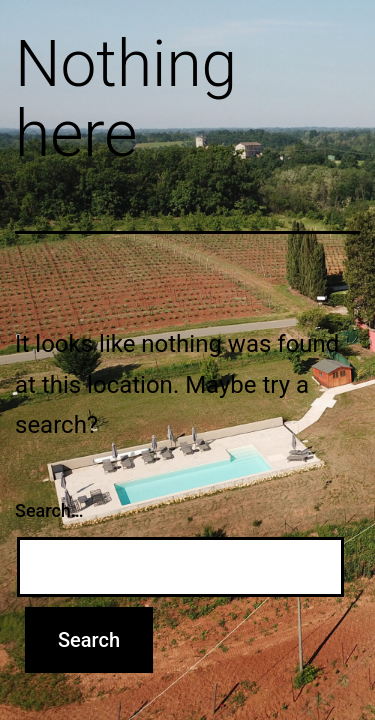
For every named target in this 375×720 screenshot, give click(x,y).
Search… (49, 510)
